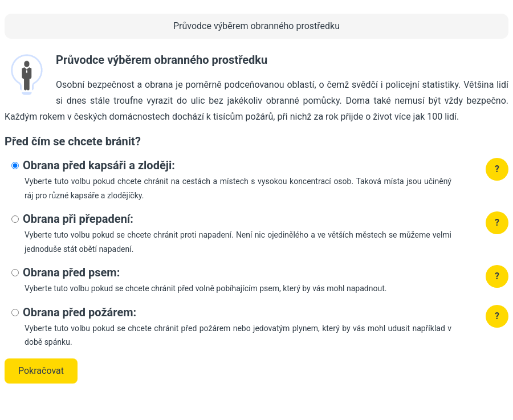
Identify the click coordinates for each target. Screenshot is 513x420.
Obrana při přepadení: (78, 219)
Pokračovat (41, 371)
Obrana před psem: (71, 272)
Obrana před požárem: (80, 312)
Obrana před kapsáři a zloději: (99, 165)
